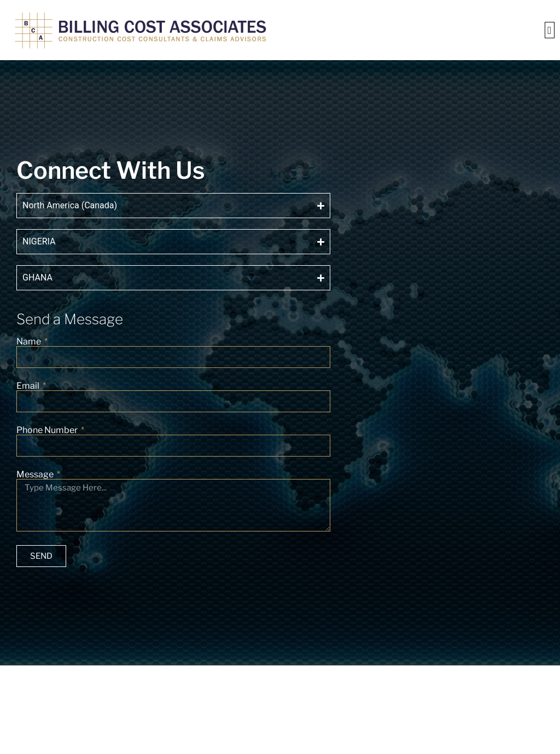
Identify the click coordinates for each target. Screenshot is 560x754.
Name (30, 342)
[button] (550, 30)
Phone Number (48, 430)
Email (29, 386)
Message (36, 475)
